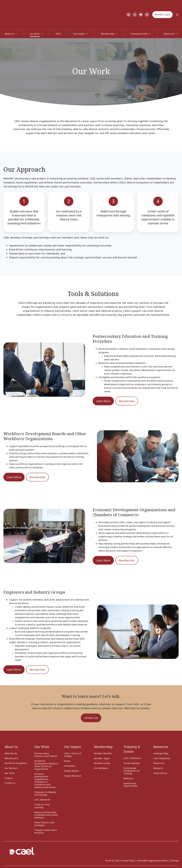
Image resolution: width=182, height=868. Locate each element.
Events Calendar (132, 745)
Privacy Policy (128, 842)
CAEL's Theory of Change (73, 737)
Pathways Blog (161, 735)
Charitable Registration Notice (152, 842)
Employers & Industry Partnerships (45, 775)
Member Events (102, 745)
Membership (108, 16)
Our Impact (79, 16)
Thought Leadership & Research (46, 813)
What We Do (11, 735)
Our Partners (11, 750)
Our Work (35, 16)
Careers (9, 760)
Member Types (102, 740)
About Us (11, 729)
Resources (161, 729)
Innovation (70, 748)
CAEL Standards (42, 782)
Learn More (103, 383)
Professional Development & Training (132, 753)
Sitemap (174, 842)
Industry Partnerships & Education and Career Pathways (46, 797)
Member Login (162, 6)
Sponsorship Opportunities (131, 767)
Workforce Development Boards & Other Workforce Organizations (46, 747)
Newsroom (159, 745)
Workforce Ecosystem (16, 745)
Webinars (128, 760)
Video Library (160, 755)
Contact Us (91, 700)
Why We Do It (11, 740)
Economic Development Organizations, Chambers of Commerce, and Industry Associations (45, 762)
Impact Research (73, 758)
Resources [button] (169, 16)
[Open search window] (177, 6)
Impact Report (72, 753)
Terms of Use (112, 842)
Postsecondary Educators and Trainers (46, 737)
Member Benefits (103, 735)
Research (158, 750)
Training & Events (139, 16)
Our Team (10, 755)
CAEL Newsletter (162, 740)
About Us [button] (9, 16)
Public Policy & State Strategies (44, 806)
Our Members (101, 750)
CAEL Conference (132, 740)
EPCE (58, 16)
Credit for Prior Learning (42, 788)
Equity (67, 743)
